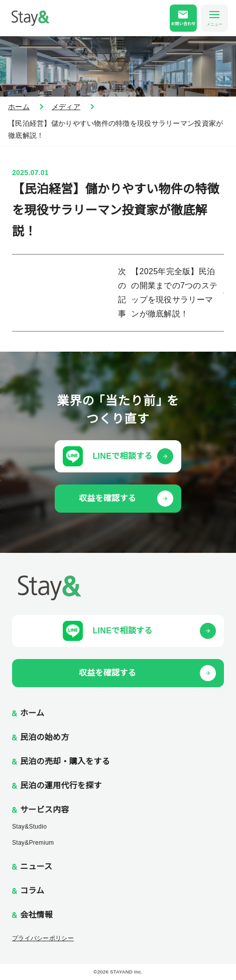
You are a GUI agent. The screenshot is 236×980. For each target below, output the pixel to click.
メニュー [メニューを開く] (214, 19)
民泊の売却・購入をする (65, 761)
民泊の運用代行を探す (61, 786)
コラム (32, 891)
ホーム (19, 107)
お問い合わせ (183, 24)
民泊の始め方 (45, 737)
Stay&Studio (29, 827)
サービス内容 (45, 810)
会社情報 (36, 915)
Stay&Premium (33, 843)
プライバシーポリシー (43, 938)
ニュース (36, 867)
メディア (66, 107)
